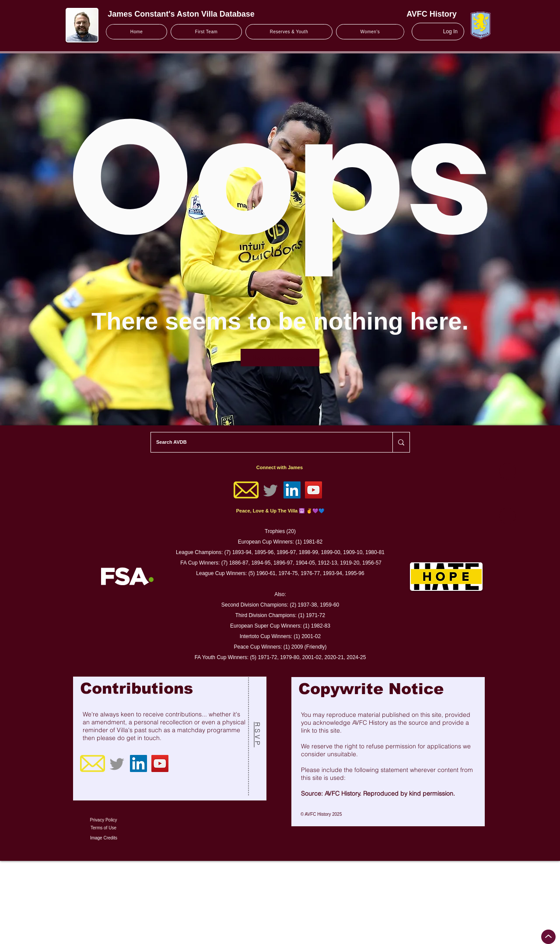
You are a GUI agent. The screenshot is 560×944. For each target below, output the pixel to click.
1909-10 (353, 552)
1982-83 (321, 626)
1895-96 (264, 552)
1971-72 (315, 615)
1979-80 (290, 657)
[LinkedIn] (292, 490)
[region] (170, 739)
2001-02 (311, 636)
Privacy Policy (103, 820)
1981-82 (313, 542)
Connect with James (280, 467)
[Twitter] (271, 490)
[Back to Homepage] (280, 358)
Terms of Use (103, 828)
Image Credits (104, 838)
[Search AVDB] (265, 442)
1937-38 (307, 605)
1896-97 (286, 552)
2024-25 (356, 657)
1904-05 (305, 563)
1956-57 (372, 563)
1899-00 (331, 552)
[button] (206, 32)
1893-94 (242, 552)
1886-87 (239, 563)
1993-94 (332, 573)
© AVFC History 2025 (321, 814)
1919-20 (350, 563)
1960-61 (266, 573)
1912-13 (328, 563)
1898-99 (308, 552)
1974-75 (288, 573)
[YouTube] (313, 490)
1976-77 (310, 573)
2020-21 (334, 657)
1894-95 (261, 563)
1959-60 (329, 605)
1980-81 (375, 552)
